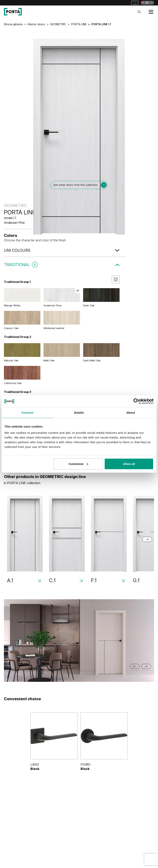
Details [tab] (79, 413)
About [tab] (131, 413)
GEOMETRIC (58, 24)
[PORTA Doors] (13, 12)
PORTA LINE (79, 24)
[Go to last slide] (135, 666)
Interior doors (36, 24)
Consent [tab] (27, 413)
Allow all (129, 464)
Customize (78, 464)
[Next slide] (147, 539)
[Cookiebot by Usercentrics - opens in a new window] (136, 401)
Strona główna (13, 24)
